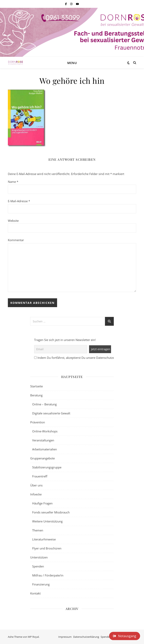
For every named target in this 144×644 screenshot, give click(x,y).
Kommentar (16, 240)
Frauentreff (40, 476)
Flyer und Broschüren (47, 548)
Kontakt (35, 593)
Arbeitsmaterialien (45, 449)
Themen (38, 530)
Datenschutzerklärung (86, 637)
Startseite (36, 386)
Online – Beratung (44, 404)
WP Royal (33, 637)
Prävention (38, 422)
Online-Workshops (45, 431)
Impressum (65, 637)
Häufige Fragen (42, 503)
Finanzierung (41, 584)
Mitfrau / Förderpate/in (48, 575)
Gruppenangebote (42, 458)
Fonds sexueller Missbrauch (51, 512)
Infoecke (36, 494)
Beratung (36, 395)
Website (13, 221)
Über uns (36, 485)
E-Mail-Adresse (19, 201)
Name (13, 182)
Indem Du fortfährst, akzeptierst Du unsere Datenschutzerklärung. (82, 358)
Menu (72, 63)
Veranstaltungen (43, 440)
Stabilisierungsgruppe (47, 467)
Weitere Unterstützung (47, 521)
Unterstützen (39, 557)
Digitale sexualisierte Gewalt (51, 413)
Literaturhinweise (44, 539)
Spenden (38, 566)
